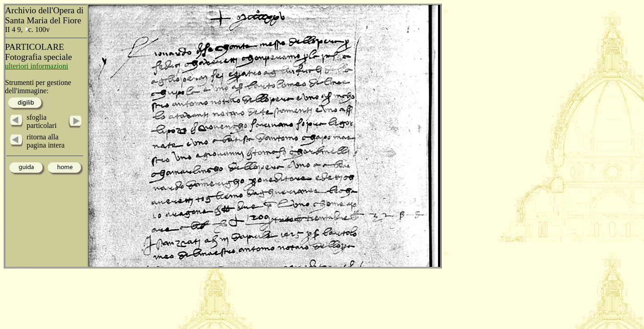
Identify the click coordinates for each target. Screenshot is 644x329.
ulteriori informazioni (37, 66)
